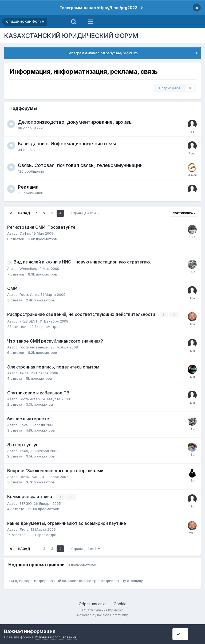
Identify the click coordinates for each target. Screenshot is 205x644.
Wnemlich (28, 269)
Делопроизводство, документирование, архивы (75, 122)
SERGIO (25, 503)
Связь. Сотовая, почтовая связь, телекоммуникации (80, 165)
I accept (185, 634)
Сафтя (25, 233)
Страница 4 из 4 (86, 213)
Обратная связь (94, 603)
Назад (24, 213)
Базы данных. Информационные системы (67, 144)
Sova (24, 425)
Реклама (28, 187)
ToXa (24, 451)
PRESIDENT (29, 321)
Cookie (120, 603)
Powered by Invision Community (102, 615)
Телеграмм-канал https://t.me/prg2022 (98, 8)
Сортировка (184, 213)
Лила (24, 373)
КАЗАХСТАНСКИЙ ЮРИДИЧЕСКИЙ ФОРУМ (71, 36)
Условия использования (56, 637)
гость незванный (34, 347)
